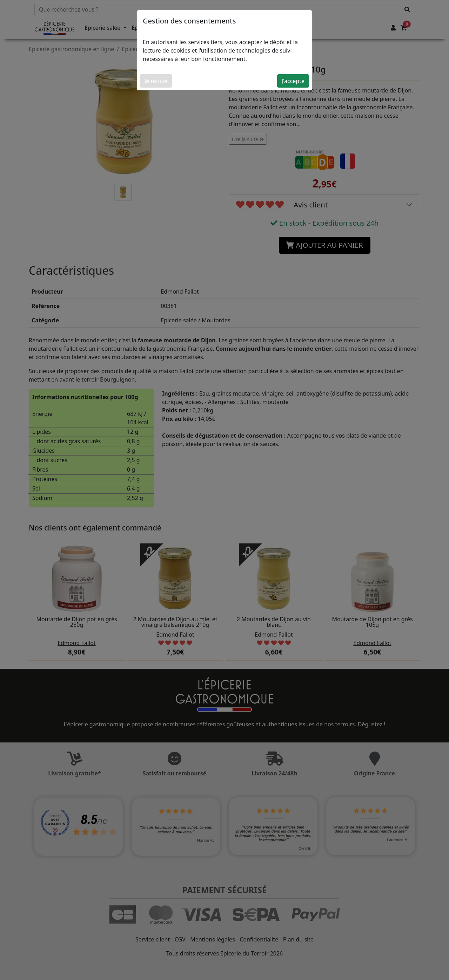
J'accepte (293, 81)
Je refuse (156, 81)
